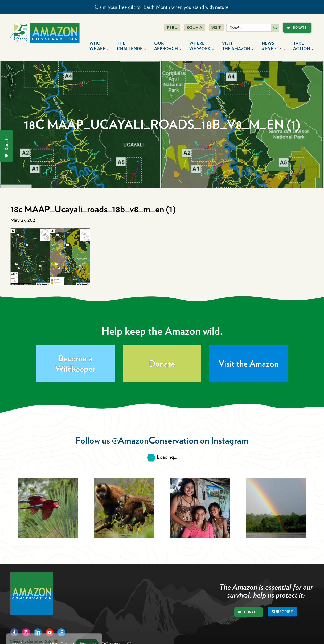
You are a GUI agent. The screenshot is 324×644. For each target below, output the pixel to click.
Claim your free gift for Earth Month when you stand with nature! (162, 7)
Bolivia (194, 28)
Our (168, 46)
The (132, 46)
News (273, 46)
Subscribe (282, 612)
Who (99, 46)
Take (303, 46)
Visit (216, 28)
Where (202, 46)
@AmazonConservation (155, 440)
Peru (172, 28)
